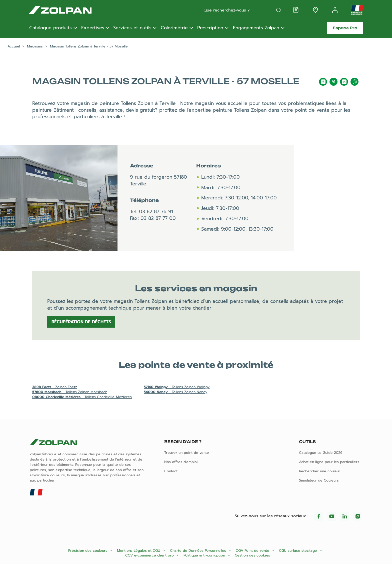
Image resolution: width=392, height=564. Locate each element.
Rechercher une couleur (320, 471)
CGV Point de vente (253, 551)
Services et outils (132, 28)
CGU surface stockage (299, 551)
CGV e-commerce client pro (150, 555)
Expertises (93, 28)
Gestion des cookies (252, 555)
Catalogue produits (50, 28)
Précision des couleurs (88, 551)
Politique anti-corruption (205, 555)
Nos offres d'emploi (181, 462)
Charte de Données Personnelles (199, 551)
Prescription (210, 28)
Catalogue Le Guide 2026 (321, 453)
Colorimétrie (174, 28)
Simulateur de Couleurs (319, 480)
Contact (171, 471)
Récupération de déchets (81, 322)
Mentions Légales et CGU (139, 551)
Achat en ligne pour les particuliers (329, 462)
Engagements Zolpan (256, 28)
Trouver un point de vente (187, 453)
